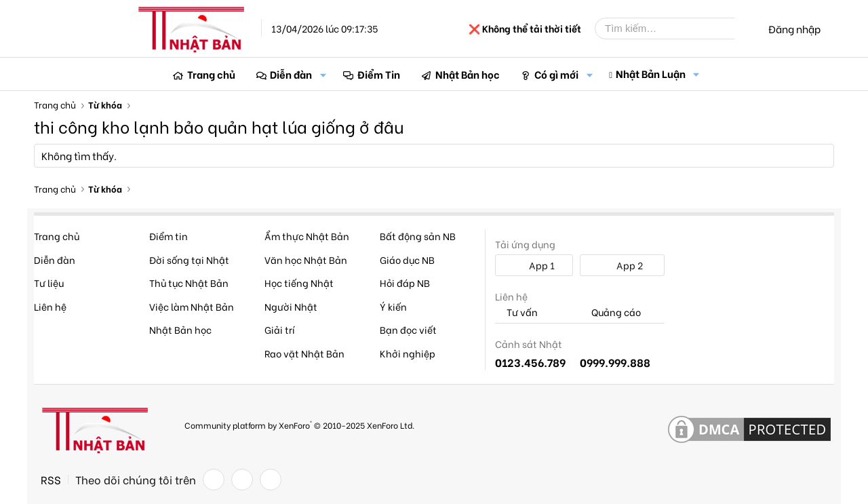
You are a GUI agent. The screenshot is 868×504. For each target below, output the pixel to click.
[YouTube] (271, 480)
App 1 (534, 265)
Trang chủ (211, 74)
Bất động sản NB (418, 236)
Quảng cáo (610, 312)
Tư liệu (49, 283)
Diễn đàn (291, 74)
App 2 (622, 265)
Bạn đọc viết (408, 329)
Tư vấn (516, 312)
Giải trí (280, 329)
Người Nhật (291, 306)
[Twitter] (242, 480)
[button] (323, 74)
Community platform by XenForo (299, 424)
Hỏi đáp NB (405, 283)
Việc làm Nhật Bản (192, 306)
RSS (51, 480)
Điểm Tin (379, 74)
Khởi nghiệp (408, 353)
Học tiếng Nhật (299, 283)
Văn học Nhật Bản (306, 259)
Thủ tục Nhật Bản (189, 283)
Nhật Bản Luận (651, 73)
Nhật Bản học (468, 74)
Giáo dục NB (407, 259)
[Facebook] (214, 480)
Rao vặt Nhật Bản (304, 353)
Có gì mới (556, 74)
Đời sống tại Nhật (189, 259)
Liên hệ (50, 306)
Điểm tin (169, 236)
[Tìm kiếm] (675, 28)
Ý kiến (393, 306)
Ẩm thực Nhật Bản (307, 236)
